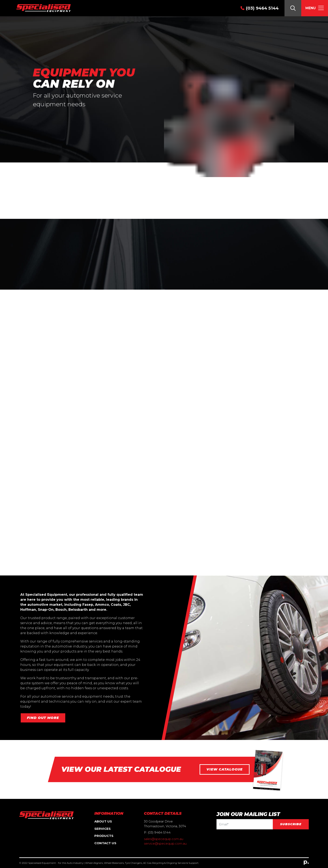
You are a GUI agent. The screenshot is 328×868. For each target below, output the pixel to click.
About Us (103, 821)
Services (102, 829)
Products (104, 836)
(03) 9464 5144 (262, 8)
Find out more (43, 718)
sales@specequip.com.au (164, 839)
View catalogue (225, 769)
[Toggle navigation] (315, 8)
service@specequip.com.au (165, 843)
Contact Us (105, 843)
